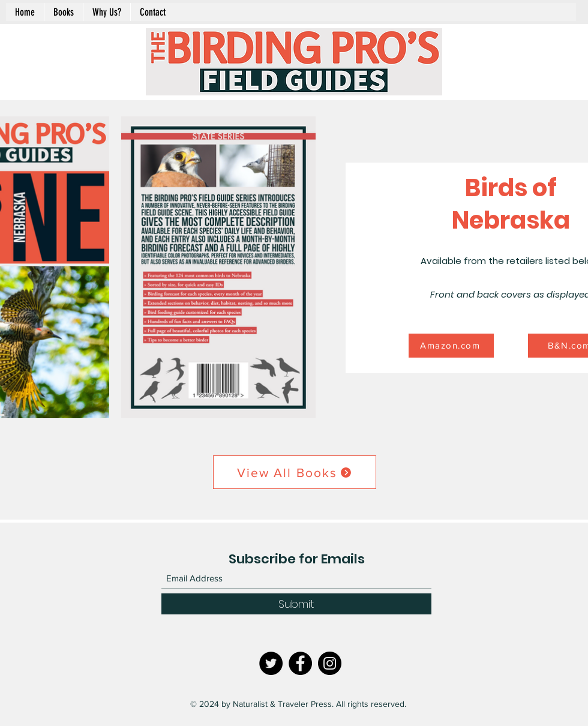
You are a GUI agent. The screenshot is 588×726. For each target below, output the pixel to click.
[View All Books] (295, 472)
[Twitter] (271, 663)
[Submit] (296, 604)
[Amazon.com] (451, 346)
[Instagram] (330, 663)
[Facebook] (300, 663)
